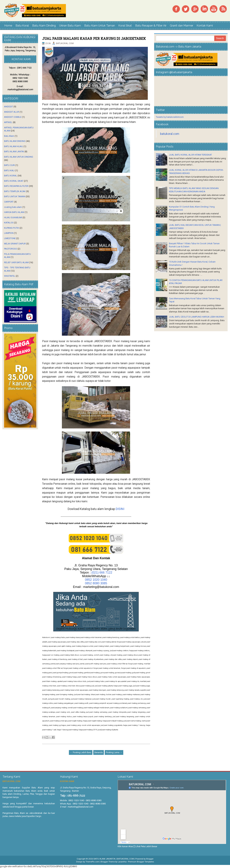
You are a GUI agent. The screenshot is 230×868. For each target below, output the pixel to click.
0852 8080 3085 (96, 583)
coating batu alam (13, 207)
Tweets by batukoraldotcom (170, 117)
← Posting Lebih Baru (81, 752)
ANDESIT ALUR (12, 112)
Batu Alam (9, 136)
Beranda (99, 752)
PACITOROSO (11, 249)
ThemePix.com (92, 862)
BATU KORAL (11, 176)
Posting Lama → (114, 752)
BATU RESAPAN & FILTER (16, 186)
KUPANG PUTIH (12, 228)
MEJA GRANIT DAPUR (15, 244)
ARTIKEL (8, 122)
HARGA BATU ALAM (14, 212)
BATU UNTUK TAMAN (15, 196)
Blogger (150, 859)
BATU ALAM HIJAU (14, 146)
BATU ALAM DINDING (15, 141)
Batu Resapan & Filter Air (151, 26)
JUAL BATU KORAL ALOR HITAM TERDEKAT (190, 155)
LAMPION (9, 233)
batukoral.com (170, 134)
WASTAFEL (10, 276)
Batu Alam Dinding (44, 26)
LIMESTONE (10, 238)
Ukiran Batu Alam (70, 26)
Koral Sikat (125, 26)
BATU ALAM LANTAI (14, 152)
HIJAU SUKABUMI (13, 217)
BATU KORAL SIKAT (14, 181)
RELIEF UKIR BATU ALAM (16, 262)
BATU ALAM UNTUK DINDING (19, 157)
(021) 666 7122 (102, 573)
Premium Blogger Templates (141, 862)
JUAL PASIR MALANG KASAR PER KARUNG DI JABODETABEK (94, 38)
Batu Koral (22, 26)
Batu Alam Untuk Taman (100, 26)
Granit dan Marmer (181, 26)
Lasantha (122, 862)
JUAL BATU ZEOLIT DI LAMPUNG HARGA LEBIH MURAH (196, 317)
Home (8, 26)
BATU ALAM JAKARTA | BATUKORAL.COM (114, 859)
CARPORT (9, 202)
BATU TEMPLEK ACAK (15, 191)
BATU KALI (9, 170)
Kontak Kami (205, 26)
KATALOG (9, 223)
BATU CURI (9, 165)
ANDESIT (9, 107)
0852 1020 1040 (96, 580)
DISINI (120, 509)
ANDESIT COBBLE (13, 117)
